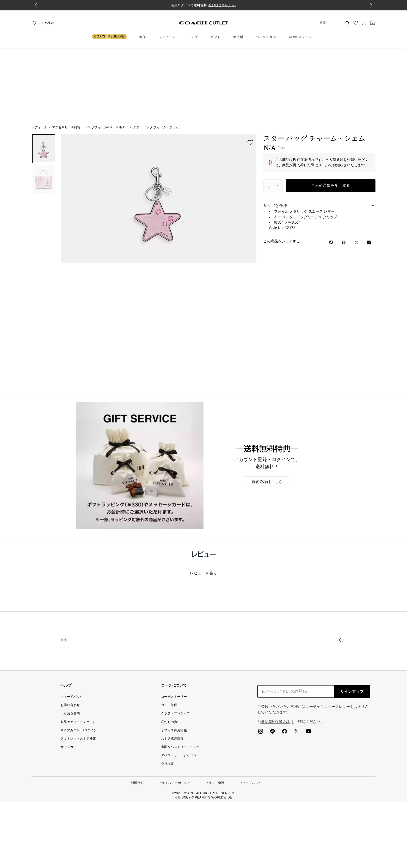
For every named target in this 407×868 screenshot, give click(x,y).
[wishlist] (250, 71)
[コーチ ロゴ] (204, 23)
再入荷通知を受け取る (331, 114)
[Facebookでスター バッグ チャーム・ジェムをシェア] (331, 171)
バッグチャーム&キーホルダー (107, 56)
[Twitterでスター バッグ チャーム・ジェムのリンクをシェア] (357, 171)
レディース (39, 56)
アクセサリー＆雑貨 (66, 56)
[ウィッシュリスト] (356, 23)
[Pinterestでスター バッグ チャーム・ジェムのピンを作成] (344, 171)
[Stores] (43, 23)
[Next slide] (371, 5)
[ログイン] (364, 23)
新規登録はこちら (267, 410)
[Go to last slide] (36, 5)
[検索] (327, 23)
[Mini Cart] (372, 23)
